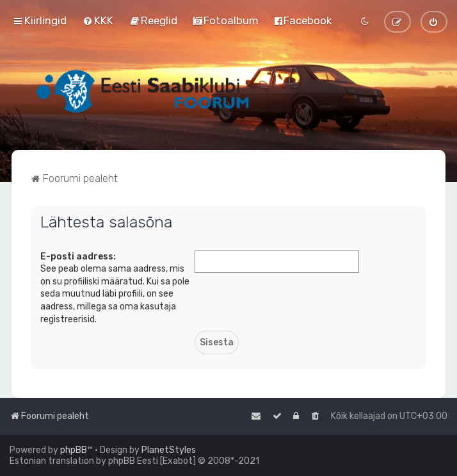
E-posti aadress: (78, 257)
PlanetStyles (169, 450)
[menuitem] (98, 21)
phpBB (74, 450)
